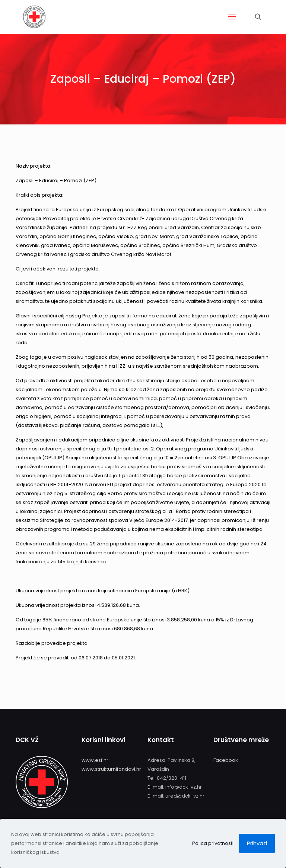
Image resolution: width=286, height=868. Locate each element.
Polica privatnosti (213, 843)
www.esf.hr (95, 760)
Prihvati (257, 843)
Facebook (226, 760)
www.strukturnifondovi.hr (111, 769)
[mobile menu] (232, 17)
